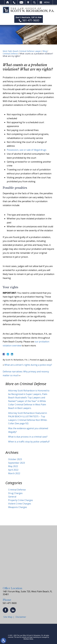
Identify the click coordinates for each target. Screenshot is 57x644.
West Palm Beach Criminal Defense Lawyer (22, 51)
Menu (47, 2)
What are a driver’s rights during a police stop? (28, 365)
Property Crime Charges (21, 500)
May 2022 (13, 466)
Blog (45, 51)
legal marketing (34, 637)
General (12, 497)
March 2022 (14, 473)
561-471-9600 (10, 603)
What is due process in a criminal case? (28, 437)
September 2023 (17, 463)
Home (8, 2)
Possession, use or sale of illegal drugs (27, 150)
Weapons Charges (18, 507)
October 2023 (15, 459)
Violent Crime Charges (20, 504)
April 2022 (13, 470)
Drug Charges (15, 493)
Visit (28, 2)
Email (21, 2)
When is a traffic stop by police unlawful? (29, 442)
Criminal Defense (10, 54)
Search (34, 2)
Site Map (8, 617)
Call (14, 2)
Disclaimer (21, 617)
